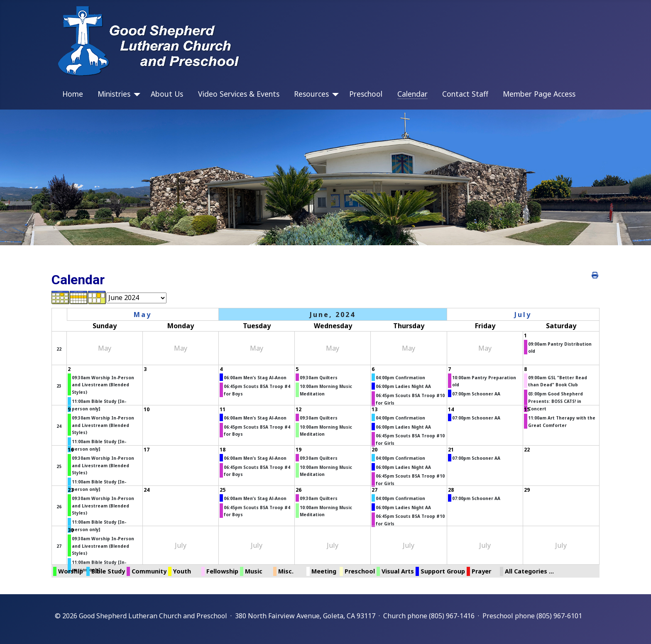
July (523, 315)
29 (527, 490)
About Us (167, 94)
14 (451, 409)
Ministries (114, 94)
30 (71, 530)
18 (223, 450)
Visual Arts (398, 571)
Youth (182, 571)
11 (223, 409)
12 (299, 409)
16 (71, 450)
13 (374, 409)
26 (59, 507)
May (143, 315)
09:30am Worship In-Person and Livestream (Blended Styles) (103, 385)
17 (147, 450)
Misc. (286, 571)
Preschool (366, 94)
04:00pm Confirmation (400, 378)
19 (299, 450)
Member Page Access (539, 94)
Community (149, 571)
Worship (71, 571)
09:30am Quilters (319, 378)
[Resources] (334, 95)
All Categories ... (529, 571)
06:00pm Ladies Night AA (403, 386)
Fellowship (222, 571)
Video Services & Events (239, 94)
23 (59, 386)
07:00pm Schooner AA (476, 394)
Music (254, 571)
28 (451, 490)
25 (59, 466)
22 (59, 349)
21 (451, 450)
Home (73, 94)
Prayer (481, 571)
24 (59, 426)
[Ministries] (135, 95)
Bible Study (108, 571)
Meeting (324, 571)
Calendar (412, 94)
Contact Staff (465, 94)
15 (527, 409)
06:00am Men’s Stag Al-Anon (255, 378)
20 (374, 450)
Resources (311, 94)
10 (147, 409)
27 (374, 490)
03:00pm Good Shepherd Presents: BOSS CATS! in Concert (556, 401)
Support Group (443, 571)
